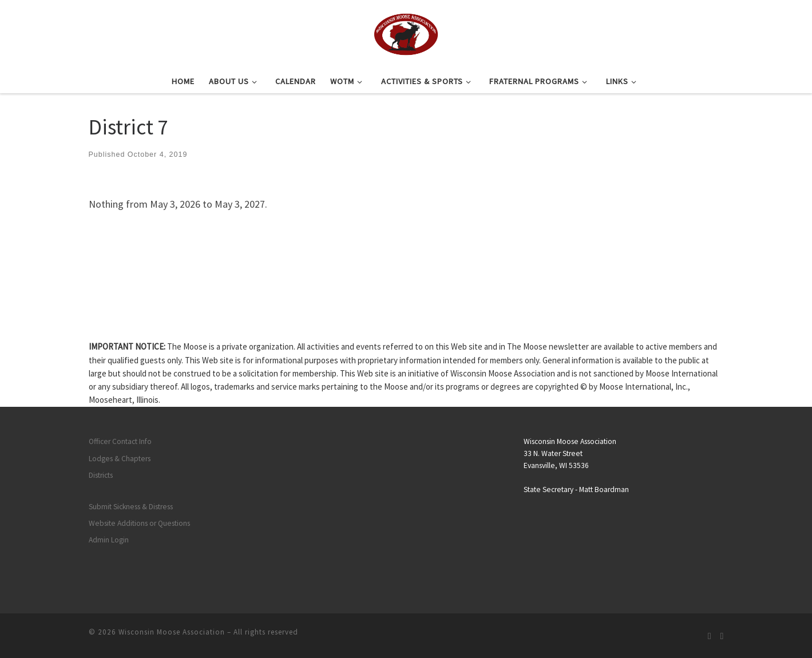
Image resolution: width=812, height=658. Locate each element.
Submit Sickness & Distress (131, 507)
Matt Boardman (604, 489)
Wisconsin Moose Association (172, 632)
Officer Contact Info (120, 441)
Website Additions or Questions (139, 523)
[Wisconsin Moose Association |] (406, 33)
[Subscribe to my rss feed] (710, 636)
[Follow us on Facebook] (722, 636)
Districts (101, 475)
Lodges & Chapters (120, 459)
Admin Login (109, 540)
